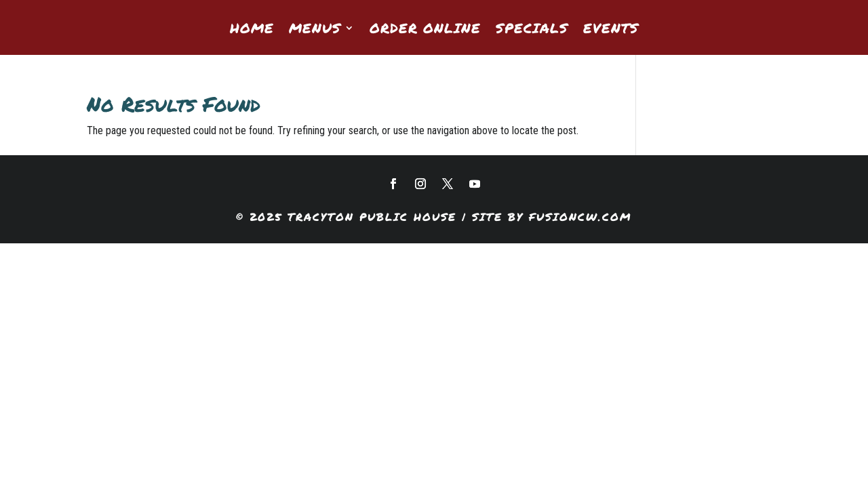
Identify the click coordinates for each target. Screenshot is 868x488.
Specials (532, 30)
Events (611, 30)
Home (252, 30)
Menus (315, 30)
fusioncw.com (580, 217)
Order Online (425, 30)
